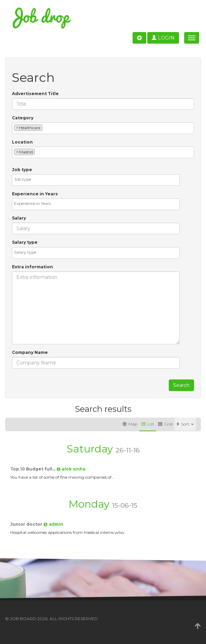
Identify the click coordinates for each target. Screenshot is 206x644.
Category (23, 118)
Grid (165, 424)
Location (22, 142)
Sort (185, 424)
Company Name (30, 352)
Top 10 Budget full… (33, 469)
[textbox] (46, 127)
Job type (22, 170)
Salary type (25, 242)
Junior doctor (27, 524)
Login (163, 38)
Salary (19, 218)
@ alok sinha (71, 469)
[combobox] (103, 128)
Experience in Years (35, 194)
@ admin (53, 524)
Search (181, 385)
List (148, 424)
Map (130, 424)
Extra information (32, 267)
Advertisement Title (35, 94)
